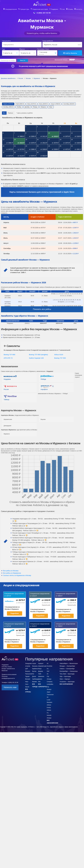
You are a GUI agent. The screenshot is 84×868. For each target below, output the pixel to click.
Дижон (40, 679)
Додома (41, 671)
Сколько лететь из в (17, 575)
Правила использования (9, 674)
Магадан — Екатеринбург (67, 666)
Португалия (29, 674)
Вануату (28, 671)
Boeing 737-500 (60, 358)
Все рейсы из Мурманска (12, 573)
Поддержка (55, 9)
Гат (33, 674)
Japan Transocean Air (50, 695)
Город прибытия (48, 41)
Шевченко (41, 676)
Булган (34, 671)
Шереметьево (42, 666)
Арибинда (35, 679)
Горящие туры (25, 9)
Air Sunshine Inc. (49, 666)
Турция (27, 676)
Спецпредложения (11, 9)
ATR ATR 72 (8, 358)
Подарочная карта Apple (40, 9)
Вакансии (5, 671)
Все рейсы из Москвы (11, 571)
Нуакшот (41, 663)
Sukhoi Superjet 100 (36, 358)
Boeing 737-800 (9, 355)
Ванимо (35, 682)
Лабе (40, 674)
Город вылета (6, 41)
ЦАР (27, 669)
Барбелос (35, 669)
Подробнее (15, 613)
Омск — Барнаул (65, 679)
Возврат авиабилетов (8, 669)
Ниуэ (27, 682)
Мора (40, 669)
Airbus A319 (59, 355)
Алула (34, 663)
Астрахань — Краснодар (67, 682)
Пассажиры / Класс (43, 49)
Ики (39, 682)
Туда (3, 49)
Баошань (35, 666)
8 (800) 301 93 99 (44, 13)
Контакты (79, 9)
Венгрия (28, 679)
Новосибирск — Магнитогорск (69, 663)
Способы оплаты (7, 667)
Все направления (66, 684)
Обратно (22, 49)
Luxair (49, 700)
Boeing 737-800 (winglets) (38, 355)
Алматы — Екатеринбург (67, 669)
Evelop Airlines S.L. (49, 710)
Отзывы (70, 9)
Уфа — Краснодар (65, 676)
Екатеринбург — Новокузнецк (69, 671)
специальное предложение (57, 66)
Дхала (34, 676)
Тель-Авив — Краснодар (67, 674)
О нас (63, 9)
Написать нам (10, 687)
